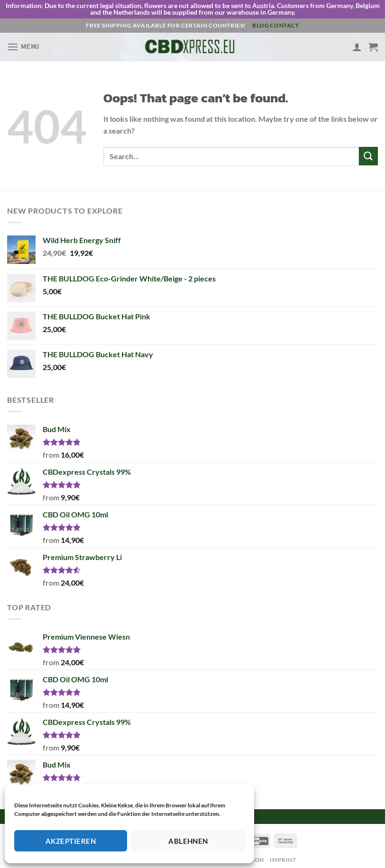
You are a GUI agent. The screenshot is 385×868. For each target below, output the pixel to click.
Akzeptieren (71, 841)
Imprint (283, 854)
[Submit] (368, 150)
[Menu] (23, 41)
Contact (284, 20)
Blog (261, 20)
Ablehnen (188, 841)
